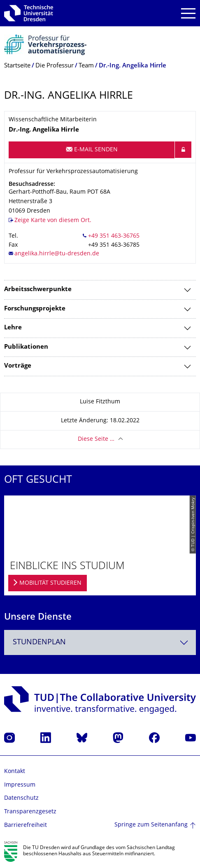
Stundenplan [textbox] (39, 642)
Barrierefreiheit (26, 825)
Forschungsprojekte (35, 309)
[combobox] (100, 642)
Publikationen (26, 347)
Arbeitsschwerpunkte (38, 290)
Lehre (13, 328)
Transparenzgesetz (30, 812)
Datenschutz (21, 798)
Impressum (20, 785)
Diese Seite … (96, 439)
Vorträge (18, 366)
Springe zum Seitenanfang (151, 825)
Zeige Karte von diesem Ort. (53, 221)
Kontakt (15, 772)
